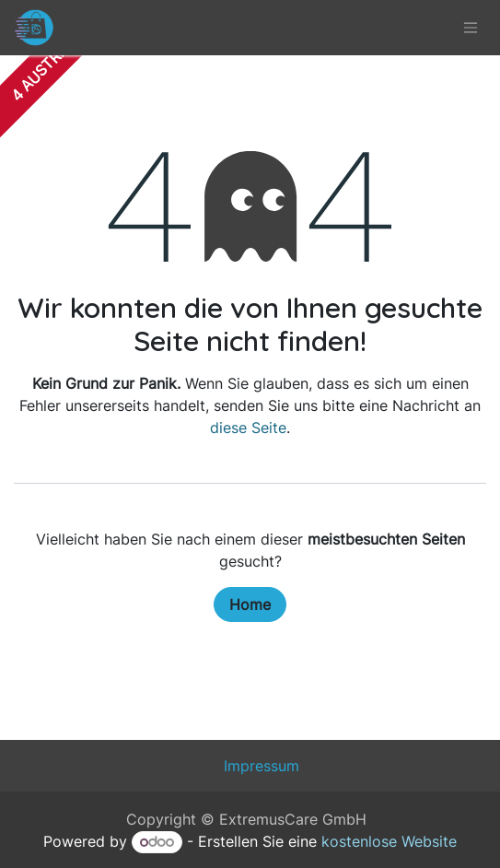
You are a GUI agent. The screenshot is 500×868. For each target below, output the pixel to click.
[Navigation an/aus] (471, 28)
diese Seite (248, 428)
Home (250, 604)
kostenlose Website (389, 841)
